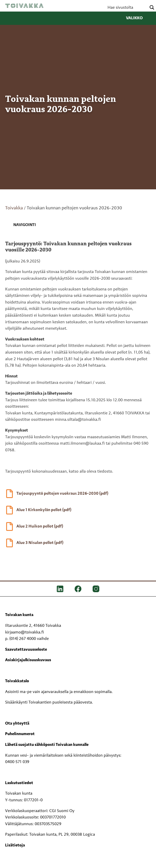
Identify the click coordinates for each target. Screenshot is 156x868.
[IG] (96, 589)
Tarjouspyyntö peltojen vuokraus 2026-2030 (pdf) (62, 494)
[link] (21, 225)
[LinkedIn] (60, 589)
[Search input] (126, 7)
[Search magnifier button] (152, 7)
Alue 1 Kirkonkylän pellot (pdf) (44, 510)
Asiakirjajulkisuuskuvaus (28, 660)
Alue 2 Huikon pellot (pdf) (40, 526)
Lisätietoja (15, 845)
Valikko (138, 18)
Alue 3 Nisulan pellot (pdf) (40, 543)
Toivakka (24, 6)
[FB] (78, 589)
